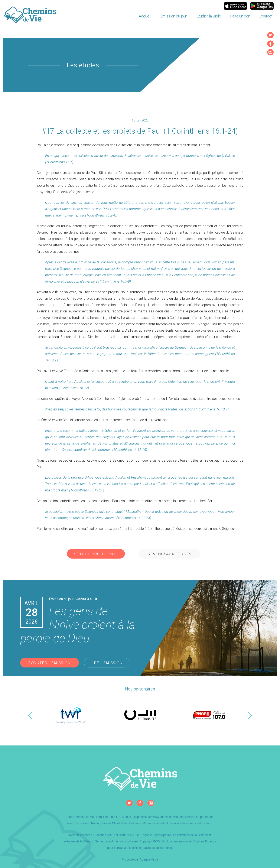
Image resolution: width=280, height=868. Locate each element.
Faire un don (240, 16)
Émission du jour (174, 16)
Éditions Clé (109, 823)
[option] (71, 715)
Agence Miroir (149, 859)
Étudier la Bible (209, 16)
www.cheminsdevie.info (168, 817)
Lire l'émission (107, 663)
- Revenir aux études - (170, 554)
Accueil (145, 16)
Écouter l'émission (50, 663)
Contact (266, 16)
